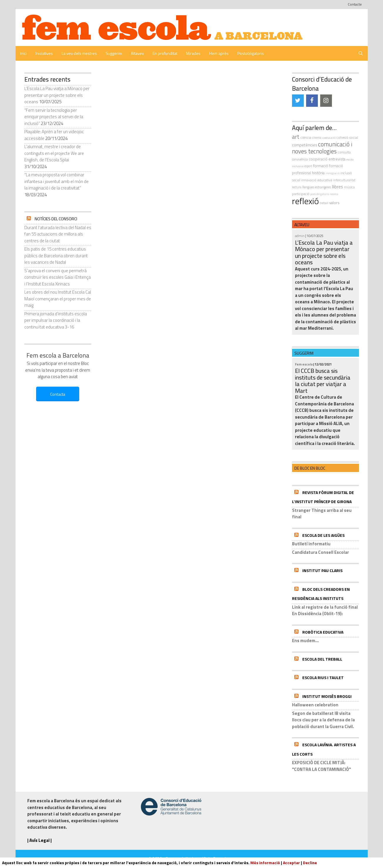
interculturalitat (344, 180)
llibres (338, 187)
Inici (23, 53)
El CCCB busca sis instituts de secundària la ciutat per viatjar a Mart (323, 381)
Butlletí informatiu (311, 544)
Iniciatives (44, 53)
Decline (310, 863)
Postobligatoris (251, 53)
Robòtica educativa (323, 632)
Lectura (297, 187)
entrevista (337, 159)
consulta (344, 152)
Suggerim (114, 53)
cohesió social (347, 137)
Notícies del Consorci (56, 219)
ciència (306, 137)
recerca (334, 194)
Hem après (219, 53)
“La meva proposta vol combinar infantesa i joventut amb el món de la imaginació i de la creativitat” (56, 181)
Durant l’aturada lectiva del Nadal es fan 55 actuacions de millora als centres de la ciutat (58, 234)
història (318, 173)
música (349, 187)
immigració (333, 173)
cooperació (318, 159)
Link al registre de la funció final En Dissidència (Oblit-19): (325, 610)
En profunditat (165, 53)
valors (334, 203)
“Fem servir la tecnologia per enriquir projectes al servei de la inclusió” (54, 117)
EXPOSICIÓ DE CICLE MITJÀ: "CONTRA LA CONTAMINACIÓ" (322, 766)
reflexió (305, 201)
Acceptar (291, 863)
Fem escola (304, 364)
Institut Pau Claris (322, 570)
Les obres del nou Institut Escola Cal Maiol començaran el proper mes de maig (58, 299)
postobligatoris (320, 194)
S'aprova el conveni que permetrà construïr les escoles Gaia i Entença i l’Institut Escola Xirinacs (58, 277)
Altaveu (137, 53)
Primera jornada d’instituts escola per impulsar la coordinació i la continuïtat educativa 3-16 (56, 320)
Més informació (265, 863)
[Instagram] (326, 101)
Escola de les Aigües (323, 535)
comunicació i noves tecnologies (322, 148)
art (296, 137)
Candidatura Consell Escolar (320, 552)
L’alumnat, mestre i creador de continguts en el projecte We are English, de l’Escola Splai (54, 153)
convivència (300, 159)
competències (305, 145)
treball (324, 203)
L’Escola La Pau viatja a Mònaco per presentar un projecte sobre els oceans (57, 95)
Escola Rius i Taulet (323, 677)
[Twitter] (298, 101)
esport (308, 166)
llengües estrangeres (317, 187)
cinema (317, 138)
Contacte (355, 4)
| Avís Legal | (39, 840)
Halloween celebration (315, 705)
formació (321, 166)
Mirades (193, 53)
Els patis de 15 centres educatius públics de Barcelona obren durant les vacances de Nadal (56, 256)
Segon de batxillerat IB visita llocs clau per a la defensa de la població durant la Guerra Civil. (323, 720)
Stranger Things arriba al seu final (322, 514)
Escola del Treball (322, 659)
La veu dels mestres (79, 53)
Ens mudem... (305, 641)
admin (300, 236)
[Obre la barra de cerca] (361, 53)
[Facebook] (312, 101)
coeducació (329, 138)
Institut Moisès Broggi (327, 696)
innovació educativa (317, 180)
